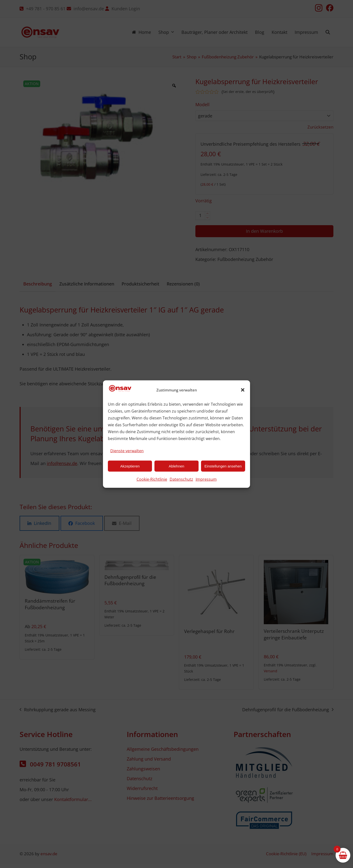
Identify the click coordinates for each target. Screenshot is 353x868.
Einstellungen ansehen (223, 466)
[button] (243, 390)
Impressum (206, 479)
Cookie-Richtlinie (152, 479)
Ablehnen (176, 466)
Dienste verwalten (127, 451)
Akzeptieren (130, 466)
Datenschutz (181, 479)
